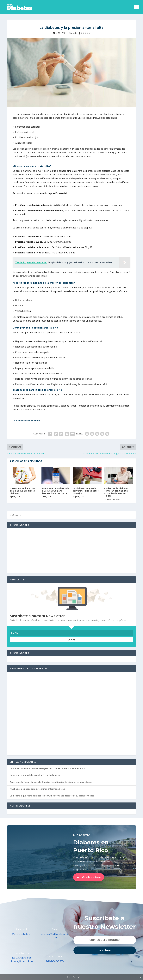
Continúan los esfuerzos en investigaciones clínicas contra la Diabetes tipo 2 (47, 768)
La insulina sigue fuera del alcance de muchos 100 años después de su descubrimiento (52, 796)
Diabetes (74, 33)
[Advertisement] (71, 551)
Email (55, 929)
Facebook (22, 929)
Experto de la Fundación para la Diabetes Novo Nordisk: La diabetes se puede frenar (51, 782)
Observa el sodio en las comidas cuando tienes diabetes (22, 491)
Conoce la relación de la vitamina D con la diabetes (35, 775)
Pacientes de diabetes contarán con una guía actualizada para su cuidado (116, 492)
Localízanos (22, 953)
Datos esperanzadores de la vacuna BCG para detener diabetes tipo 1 (55, 491)
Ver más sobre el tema (89, 877)
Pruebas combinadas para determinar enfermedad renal (38, 789)
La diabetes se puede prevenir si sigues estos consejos (86, 491)
